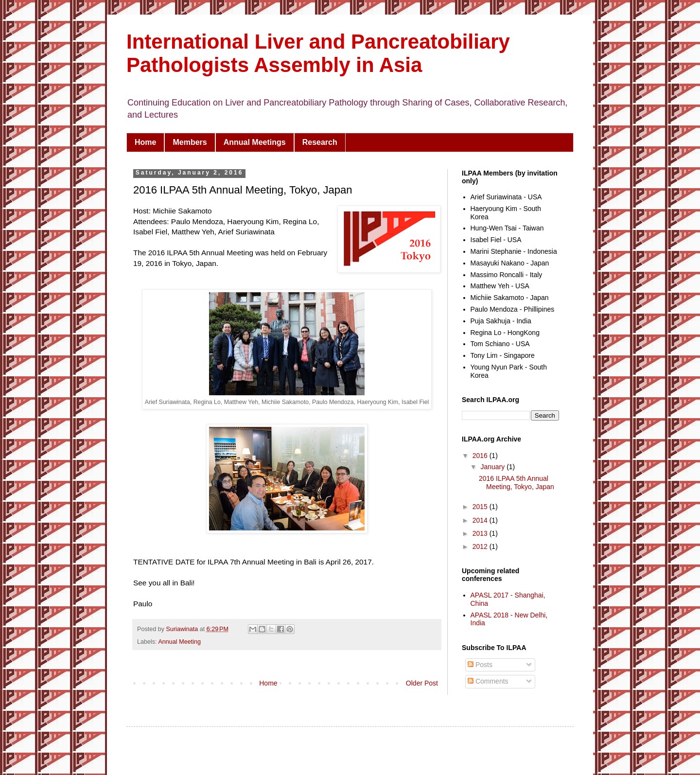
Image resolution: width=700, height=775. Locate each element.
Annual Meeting (179, 642)
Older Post (422, 683)
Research (320, 142)
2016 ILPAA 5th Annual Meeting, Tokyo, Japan (516, 483)
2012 (481, 546)
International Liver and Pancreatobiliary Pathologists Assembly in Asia (318, 53)
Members (190, 142)
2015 (481, 507)
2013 (481, 533)
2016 (481, 456)
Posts (480, 665)
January (493, 467)
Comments (488, 681)
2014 (481, 520)
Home (145, 142)
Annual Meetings (255, 142)
